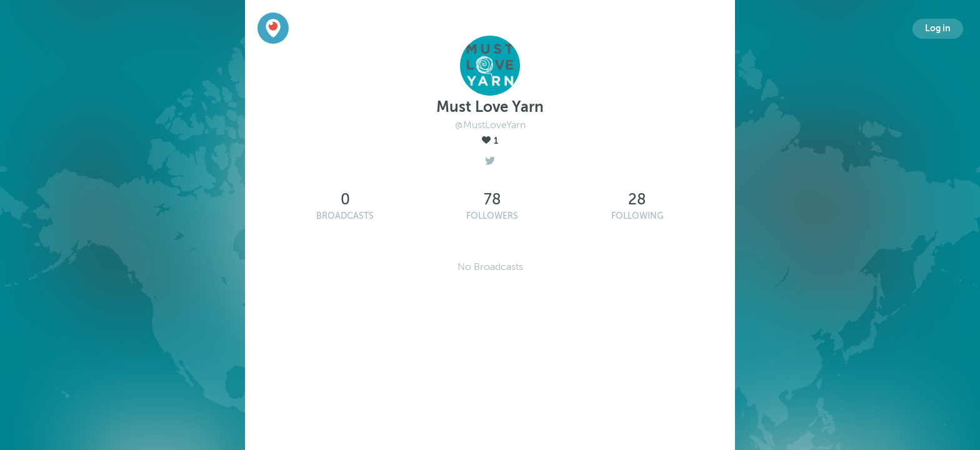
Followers (492, 216)
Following (637, 216)
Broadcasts (345, 216)
